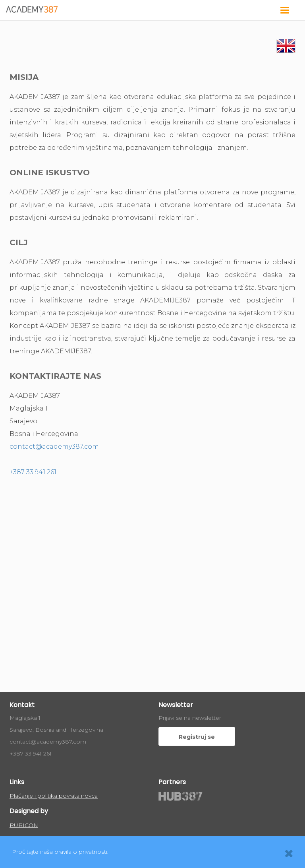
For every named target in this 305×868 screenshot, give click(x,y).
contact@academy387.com (54, 447)
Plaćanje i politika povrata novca (54, 796)
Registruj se (197, 737)
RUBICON (24, 825)
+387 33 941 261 (33, 472)
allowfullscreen (152, 571)
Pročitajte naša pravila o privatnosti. (60, 852)
